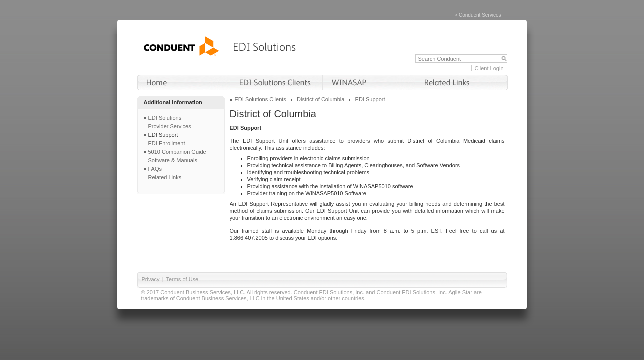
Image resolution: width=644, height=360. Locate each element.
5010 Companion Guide (177, 152)
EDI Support (163, 135)
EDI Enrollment (167, 143)
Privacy (151, 279)
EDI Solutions (165, 118)
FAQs (155, 169)
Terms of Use (182, 279)
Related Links (165, 177)
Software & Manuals (173, 160)
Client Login (489, 68)
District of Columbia (321, 99)
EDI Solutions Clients (261, 99)
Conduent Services (480, 15)
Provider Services (170, 126)
